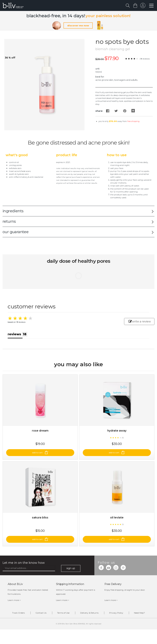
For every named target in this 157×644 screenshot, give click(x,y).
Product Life (67, 155)
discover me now (78, 25)
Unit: (98, 69)
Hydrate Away (117, 431)
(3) (123, 524)
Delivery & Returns (89, 613)
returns (9, 221)
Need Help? (139, 613)
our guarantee (16, 232)
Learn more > (14, 600)
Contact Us (41, 613)
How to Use (117, 155)
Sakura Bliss (40, 518)
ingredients (13, 211)
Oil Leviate (117, 518)
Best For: (100, 77)
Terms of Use (63, 613)
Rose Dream (40, 431)
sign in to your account (143, 6)
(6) (123, 438)
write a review (140, 321)
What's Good (17, 155)
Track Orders (18, 613)
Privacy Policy (116, 613)
